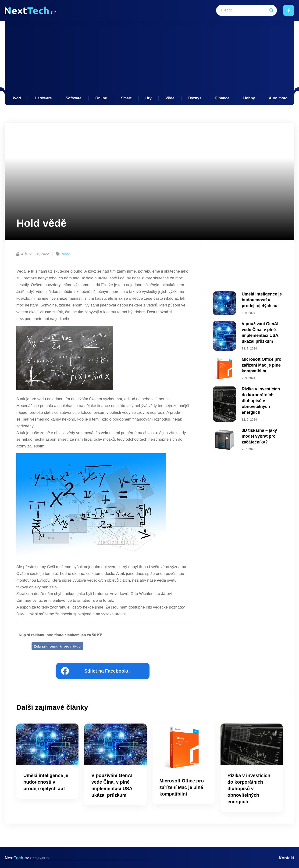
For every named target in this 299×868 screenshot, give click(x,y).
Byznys (195, 98)
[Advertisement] (149, 61)
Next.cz (27, 858)
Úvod (16, 98)
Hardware (43, 98)
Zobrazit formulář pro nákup (57, 646)
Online (101, 98)
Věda (170, 98)
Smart (126, 98)
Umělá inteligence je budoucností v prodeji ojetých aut (261, 299)
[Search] (271, 10)
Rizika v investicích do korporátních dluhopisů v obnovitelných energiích (262, 393)
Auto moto (278, 98)
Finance (222, 98)
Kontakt (287, 858)
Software (74, 98)
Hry (148, 98)
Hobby (249, 98)
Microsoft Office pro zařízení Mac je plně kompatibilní (260, 360)
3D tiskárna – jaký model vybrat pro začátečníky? (258, 426)
